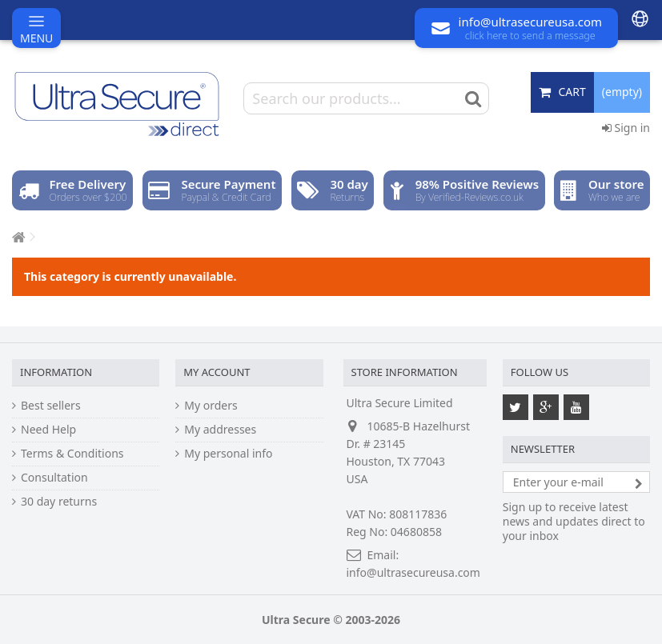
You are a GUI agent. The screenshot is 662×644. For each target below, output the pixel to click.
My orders (211, 406)
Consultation (54, 478)
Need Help (48, 430)
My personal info (228, 454)
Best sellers (51, 406)
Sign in (626, 128)
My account (217, 372)
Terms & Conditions (72, 454)
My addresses (220, 430)
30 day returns (59, 502)
